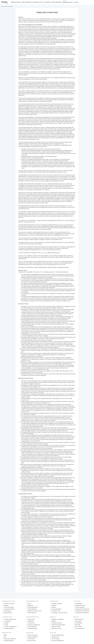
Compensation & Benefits (82, 613)
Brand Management (33, 607)
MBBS (5, 635)
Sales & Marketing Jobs (32, 601)
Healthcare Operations (10, 639)
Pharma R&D (31, 639)
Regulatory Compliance (58, 619)
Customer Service (80, 628)
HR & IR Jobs (77, 601)
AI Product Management (58, 635)
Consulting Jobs (54, 601)
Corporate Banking (9, 607)
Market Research (32, 613)
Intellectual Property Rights (58, 625)
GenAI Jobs (53, 633)
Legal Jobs (53, 617)
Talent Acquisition (80, 607)
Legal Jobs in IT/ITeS (57, 628)
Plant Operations (32, 627)
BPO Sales (78, 625)
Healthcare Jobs (7, 633)
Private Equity (8, 611)
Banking (6, 605)
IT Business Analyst (9, 628)
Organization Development (82, 609)
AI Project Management (58, 641)
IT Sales (6, 625)
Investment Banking (9, 609)
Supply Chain (31, 619)
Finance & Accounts (9, 604)
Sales (29, 604)
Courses (76, 2)
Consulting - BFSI (56, 611)
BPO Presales (79, 623)
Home (2, 6)
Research (54, 605)
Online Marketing (32, 609)
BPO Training (79, 627)
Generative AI (55, 637)
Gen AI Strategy (56, 639)
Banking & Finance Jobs (9, 601)
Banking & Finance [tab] (16, 2)
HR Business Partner (80, 605)
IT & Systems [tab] (47, 2)
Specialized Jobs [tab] (67, 2)
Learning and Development (82, 611)
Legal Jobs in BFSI (56, 627)
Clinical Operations (9, 641)
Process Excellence (56, 609)
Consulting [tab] (35, 2)
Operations (31, 621)
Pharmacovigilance (33, 637)
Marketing (30, 605)
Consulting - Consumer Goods (59, 613)
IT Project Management (10, 619)
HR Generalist (79, 604)
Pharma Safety (32, 641)
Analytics (54, 607)
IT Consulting (7, 621)
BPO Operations (79, 619)
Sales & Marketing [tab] (27, 2)
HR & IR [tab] (41, 2)
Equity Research (8, 613)
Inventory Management (34, 625)
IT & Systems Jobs (7, 617)
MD (5, 637)
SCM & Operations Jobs (32, 617)
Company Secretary (57, 623)
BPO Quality (78, 621)
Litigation (54, 621)
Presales (6, 623)
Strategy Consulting (57, 604)
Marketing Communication (35, 611)
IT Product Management (10, 627)
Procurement (31, 623)
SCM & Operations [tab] (56, 2)
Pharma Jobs (30, 633)
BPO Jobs (76, 617)
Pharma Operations (33, 635)
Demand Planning (32, 628)
